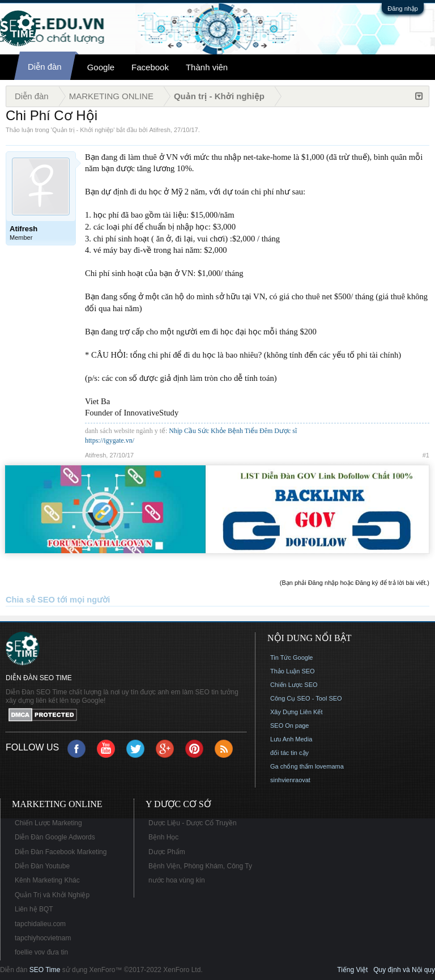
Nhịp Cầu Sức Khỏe (197, 431)
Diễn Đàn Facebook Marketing (61, 852)
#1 (426, 455)
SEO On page (290, 726)
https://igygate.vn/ (110, 440)
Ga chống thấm (292, 766)
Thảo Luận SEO (293, 671)
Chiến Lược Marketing (48, 823)
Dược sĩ (285, 431)
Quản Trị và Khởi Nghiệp (52, 895)
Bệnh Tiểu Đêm (251, 431)
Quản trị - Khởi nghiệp (83, 130)
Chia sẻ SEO (30, 600)
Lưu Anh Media (291, 739)
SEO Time (45, 970)
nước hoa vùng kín (177, 880)
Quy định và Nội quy (404, 970)
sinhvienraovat (290, 780)
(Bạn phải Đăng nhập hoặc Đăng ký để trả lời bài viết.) (355, 583)
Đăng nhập (403, 9)
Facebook (150, 67)
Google (101, 67)
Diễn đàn (45, 67)
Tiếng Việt (352, 970)
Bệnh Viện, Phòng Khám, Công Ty (200, 866)
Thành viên (207, 67)
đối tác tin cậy (289, 753)
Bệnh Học (163, 837)
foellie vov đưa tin (41, 952)
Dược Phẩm (167, 852)
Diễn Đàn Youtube (42, 866)
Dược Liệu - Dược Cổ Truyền (193, 823)
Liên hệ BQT (34, 909)
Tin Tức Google (291, 657)
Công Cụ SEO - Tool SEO (306, 698)
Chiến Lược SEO (294, 685)
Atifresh (160, 130)
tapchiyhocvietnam (43, 938)
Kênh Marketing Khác (47, 880)
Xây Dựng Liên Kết (297, 712)
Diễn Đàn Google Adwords (55, 837)
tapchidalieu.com (40, 924)
